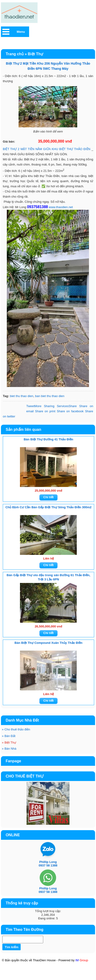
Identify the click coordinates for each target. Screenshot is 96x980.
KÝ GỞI (62, 973)
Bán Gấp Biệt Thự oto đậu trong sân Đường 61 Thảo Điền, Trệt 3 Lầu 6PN (48, 577)
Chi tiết (49, 497)
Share (56, 406)
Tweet (30, 406)
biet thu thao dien (22, 396)
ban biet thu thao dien (50, 396)
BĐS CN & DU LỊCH (58, 978)
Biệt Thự (9, 742)
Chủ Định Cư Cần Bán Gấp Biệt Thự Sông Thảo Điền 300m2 (48, 507)
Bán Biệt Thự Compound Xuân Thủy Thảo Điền (48, 643)
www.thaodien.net (61, 207)
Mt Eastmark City (38, 973)
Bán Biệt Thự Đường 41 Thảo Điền (48, 439)
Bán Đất (9, 736)
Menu (21, 32)
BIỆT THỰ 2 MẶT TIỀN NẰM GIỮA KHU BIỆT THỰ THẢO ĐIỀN (47, 149)
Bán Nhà (9, 749)
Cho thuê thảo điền (16, 729)
